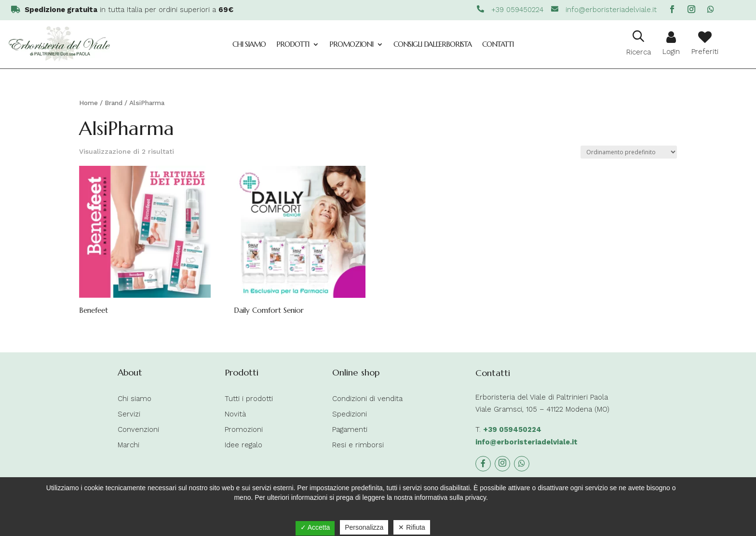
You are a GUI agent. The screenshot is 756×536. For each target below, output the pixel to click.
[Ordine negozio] (629, 152)
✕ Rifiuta (412, 527)
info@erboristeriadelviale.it (526, 442)
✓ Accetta (315, 527)
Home (88, 103)
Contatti (498, 44)
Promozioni (351, 44)
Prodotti (293, 44)
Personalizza (364, 527)
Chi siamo (249, 44)
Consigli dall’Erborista (432, 44)
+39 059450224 (512, 429)
